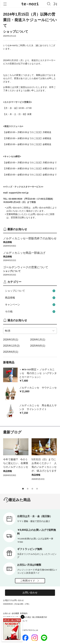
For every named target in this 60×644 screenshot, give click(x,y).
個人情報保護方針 (40, 617)
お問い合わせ (30, 593)
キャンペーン (31, 305)
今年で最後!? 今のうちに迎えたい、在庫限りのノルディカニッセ (16, 463)
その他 (31, 312)
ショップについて (31, 291)
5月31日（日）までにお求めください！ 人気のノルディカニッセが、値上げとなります (44, 465)
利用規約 (24, 613)
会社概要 (15, 613)
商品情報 (31, 298)
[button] (23, 489)
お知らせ (7, 613)
